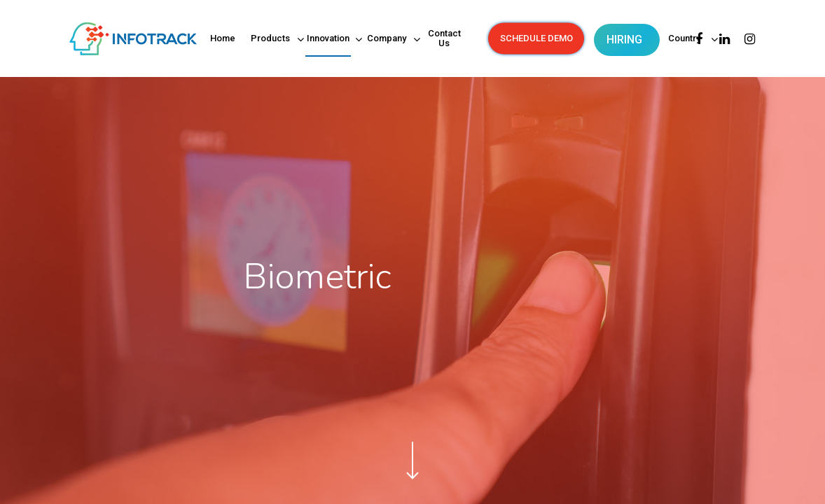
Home (223, 38)
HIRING (624, 40)
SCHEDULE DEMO (536, 38)
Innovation (329, 40)
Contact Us (444, 38)
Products (271, 40)
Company (387, 40)
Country (685, 40)
